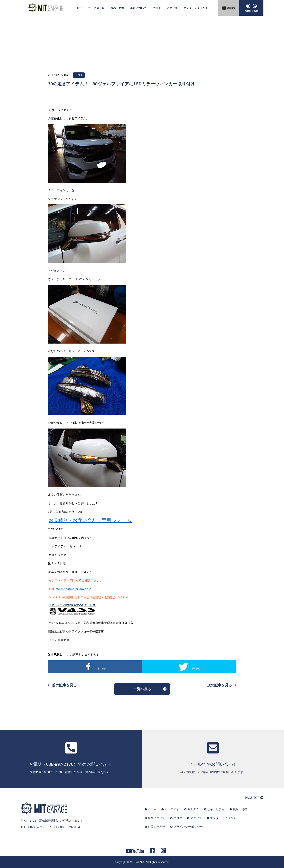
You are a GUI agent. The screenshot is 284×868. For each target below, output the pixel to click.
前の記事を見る (62, 685)
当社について (138, 8)
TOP (80, 8)
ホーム (152, 809)
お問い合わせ (156, 826)
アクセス (172, 8)
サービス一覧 (96, 8)
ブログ (156, 8)
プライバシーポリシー (188, 826)
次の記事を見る (222, 685)
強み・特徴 (117, 8)
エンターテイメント (196, 8)
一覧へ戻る (142, 689)
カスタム (193, 809)
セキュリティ (216, 809)
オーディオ (172, 809)
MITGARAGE (137, 862)
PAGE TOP (254, 798)
